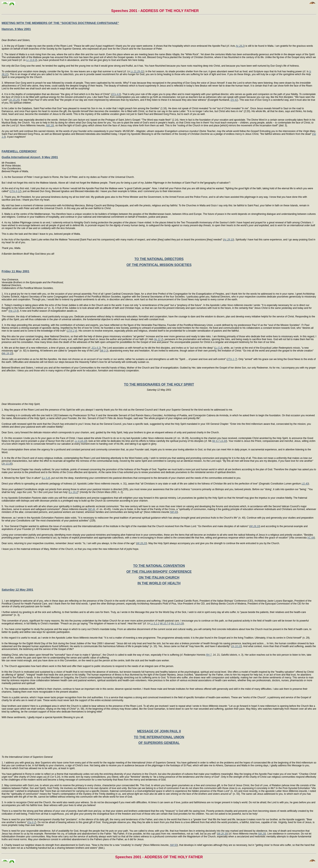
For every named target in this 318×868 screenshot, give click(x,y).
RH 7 (209, 655)
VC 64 (311, 538)
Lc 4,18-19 (81, 441)
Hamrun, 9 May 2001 (16, 29)
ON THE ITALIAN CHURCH (159, 578)
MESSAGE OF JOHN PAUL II (159, 731)
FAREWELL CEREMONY (19, 151)
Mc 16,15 (7, 353)
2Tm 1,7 (232, 359)
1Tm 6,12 (16, 191)
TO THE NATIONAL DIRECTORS (159, 259)
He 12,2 (158, 339)
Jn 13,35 (7, 464)
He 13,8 (14, 311)
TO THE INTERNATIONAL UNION (159, 737)
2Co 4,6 (116, 94)
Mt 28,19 (255, 526)
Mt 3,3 (104, 351)
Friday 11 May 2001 (16, 271)
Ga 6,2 (32, 822)
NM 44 (91, 509)
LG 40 (305, 484)
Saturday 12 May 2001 (17, 590)
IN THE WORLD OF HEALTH (159, 583)
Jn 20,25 (14, 100)
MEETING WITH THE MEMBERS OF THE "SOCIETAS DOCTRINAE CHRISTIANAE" (60, 23)
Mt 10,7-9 (165, 624)
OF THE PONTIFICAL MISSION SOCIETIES (159, 265)
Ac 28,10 (228, 240)
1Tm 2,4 (72, 331)
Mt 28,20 (141, 543)
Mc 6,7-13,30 (219, 441)
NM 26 (262, 834)
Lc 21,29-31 (137, 71)
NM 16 (50, 125)
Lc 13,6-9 (31, 60)
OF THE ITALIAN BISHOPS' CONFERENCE (159, 572)
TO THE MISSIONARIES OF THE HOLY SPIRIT (159, 384)
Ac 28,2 (240, 46)
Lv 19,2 (73, 492)
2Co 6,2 (96, 348)
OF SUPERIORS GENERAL (159, 743)
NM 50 (174, 845)
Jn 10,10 (236, 646)
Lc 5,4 (218, 348)
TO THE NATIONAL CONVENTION (159, 566)
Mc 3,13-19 (177, 624)
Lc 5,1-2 (155, 624)
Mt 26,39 (222, 834)
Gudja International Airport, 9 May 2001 (30, 157)
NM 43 (174, 512)
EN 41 (234, 100)
